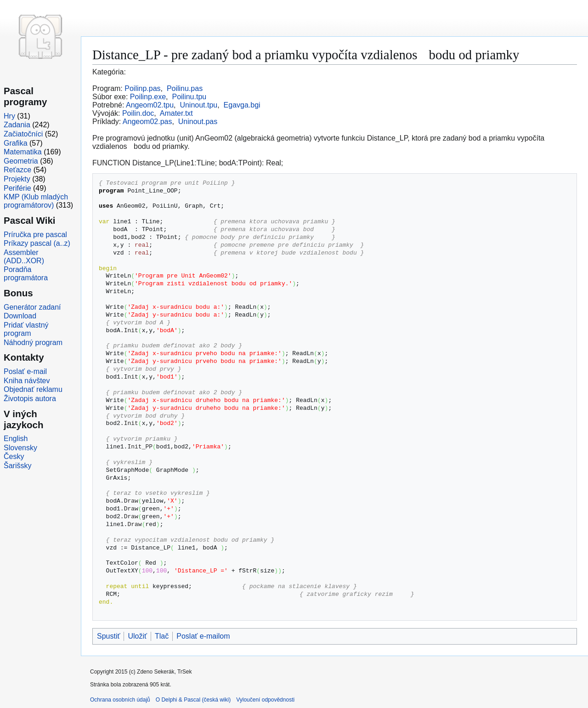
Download (20, 316)
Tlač (162, 636)
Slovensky (20, 448)
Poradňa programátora (26, 274)
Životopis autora (30, 399)
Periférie (17, 188)
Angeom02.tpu (150, 105)
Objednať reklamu (33, 389)
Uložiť (137, 636)
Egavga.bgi (242, 105)
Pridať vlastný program (26, 329)
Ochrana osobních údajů (120, 700)
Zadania (17, 125)
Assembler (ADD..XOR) (24, 257)
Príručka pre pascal (35, 235)
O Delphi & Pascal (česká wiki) (193, 700)
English (16, 439)
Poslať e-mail (25, 371)
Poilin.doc (138, 113)
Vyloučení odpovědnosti (265, 700)
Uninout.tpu (198, 105)
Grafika (16, 143)
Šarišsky (17, 466)
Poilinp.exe (148, 97)
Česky (14, 456)
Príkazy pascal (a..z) (37, 243)
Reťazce (17, 170)
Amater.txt (176, 113)
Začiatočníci (23, 134)
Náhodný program (33, 343)
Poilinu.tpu (189, 97)
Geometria (21, 161)
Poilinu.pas (185, 88)
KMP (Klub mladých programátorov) (36, 201)
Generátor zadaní (32, 307)
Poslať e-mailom (203, 636)
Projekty (17, 179)
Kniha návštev (27, 381)
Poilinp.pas (142, 88)
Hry (9, 116)
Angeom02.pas (147, 122)
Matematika (23, 152)
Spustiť (108, 636)
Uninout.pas (198, 122)
